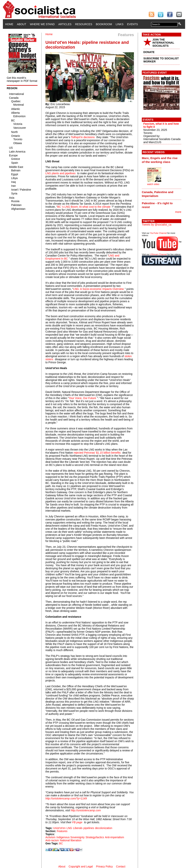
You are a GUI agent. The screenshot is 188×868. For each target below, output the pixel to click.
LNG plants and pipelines (60, 173)
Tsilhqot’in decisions (83, 137)
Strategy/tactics (95, 837)
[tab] (162, 160)
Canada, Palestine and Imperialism (158, 194)
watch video (153, 184)
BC (61, 843)
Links (119, 24)
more (178, 212)
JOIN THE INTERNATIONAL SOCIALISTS (163, 43)
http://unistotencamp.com (86, 810)
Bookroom (104, 24)
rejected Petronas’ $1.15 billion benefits (97, 453)
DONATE (149, 52)
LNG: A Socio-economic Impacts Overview (98, 289)
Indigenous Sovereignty (70, 837)
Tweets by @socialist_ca (157, 225)
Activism (50, 837)
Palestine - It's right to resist (157, 205)
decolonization (104, 828)
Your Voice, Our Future (82, 398)
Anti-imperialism (114, 837)
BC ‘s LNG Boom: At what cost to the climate (84, 207)
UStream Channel (158, 254)
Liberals (78, 828)
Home (9, 24)
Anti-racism (52, 840)
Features (62, 831)
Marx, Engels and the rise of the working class (160, 160)
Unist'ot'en (59, 828)
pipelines (89, 828)
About (22, 24)
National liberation (71, 840)
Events (132, 24)
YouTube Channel (158, 233)
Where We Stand (42, 24)
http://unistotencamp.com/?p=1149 (66, 798)
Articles (65, 24)
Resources (84, 24)
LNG (69, 828)
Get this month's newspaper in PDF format (22, 79)
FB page (77, 822)
